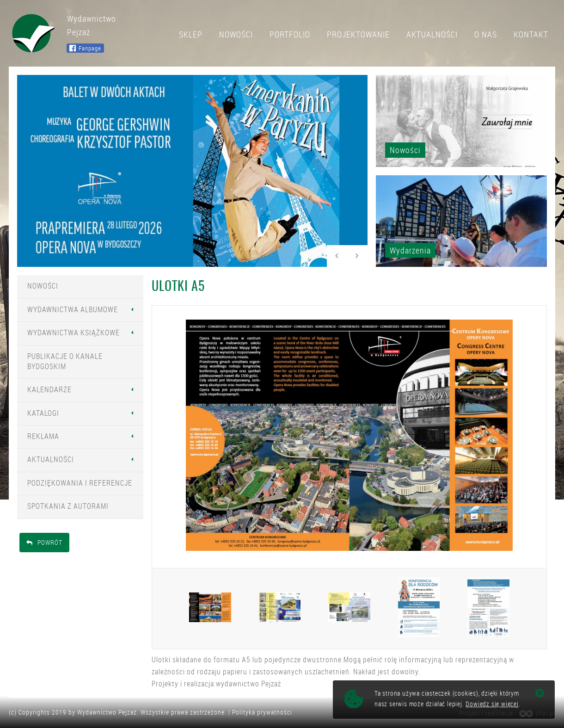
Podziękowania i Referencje (80, 483)
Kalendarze (49, 389)
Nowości (236, 34)
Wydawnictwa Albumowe (73, 309)
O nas (486, 34)
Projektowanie (358, 34)
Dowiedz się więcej (492, 704)
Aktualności (432, 34)
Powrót (44, 542)
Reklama (43, 436)
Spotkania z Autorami (68, 506)
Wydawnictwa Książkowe (74, 333)
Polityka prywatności (262, 712)
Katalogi (43, 413)
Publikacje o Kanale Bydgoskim (65, 361)
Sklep (191, 34)
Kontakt (531, 34)
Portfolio (290, 34)
